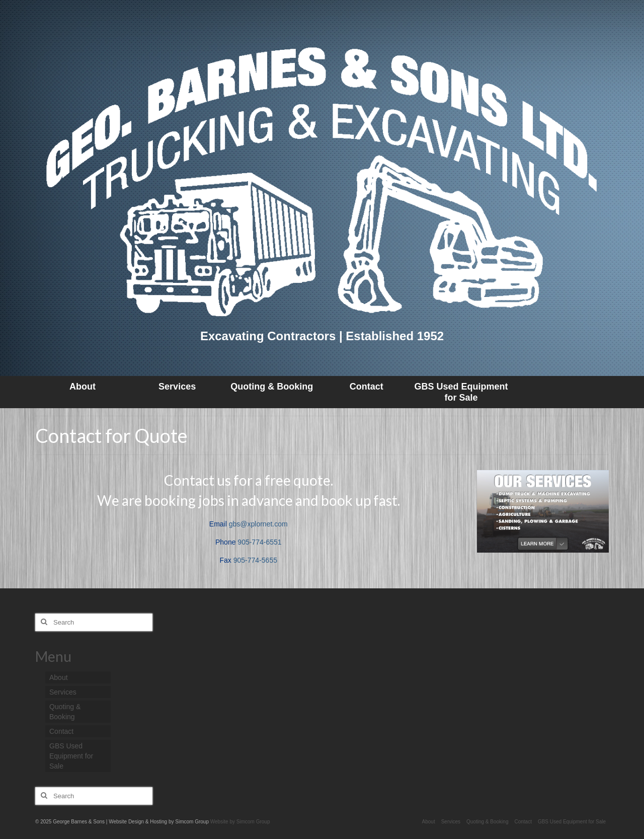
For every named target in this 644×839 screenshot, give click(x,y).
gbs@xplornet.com (258, 524)
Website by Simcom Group (240, 822)
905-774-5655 (255, 560)
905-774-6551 (259, 542)
